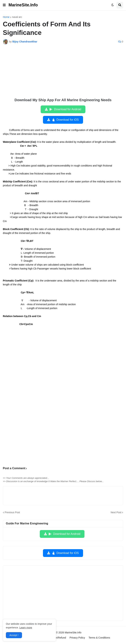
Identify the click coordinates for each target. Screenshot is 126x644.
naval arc (17, 17)
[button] (4, 5)
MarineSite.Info (23, 5)
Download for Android (65, 109)
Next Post (116, 512)
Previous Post (12, 512)
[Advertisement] (63, 74)
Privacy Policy (77, 638)
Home (6, 17)
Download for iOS (65, 120)
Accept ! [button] (14, 635)
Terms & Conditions (99, 638)
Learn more (26, 628)
